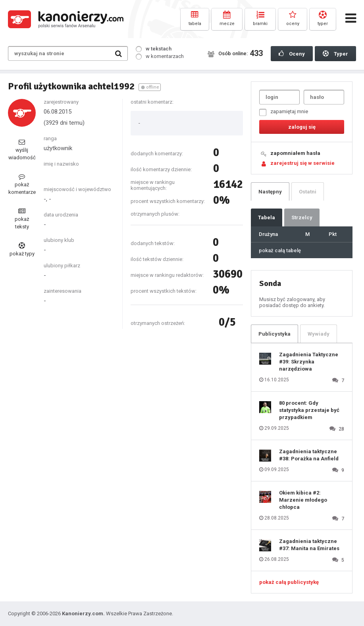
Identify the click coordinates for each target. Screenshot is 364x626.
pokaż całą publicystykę (289, 582)
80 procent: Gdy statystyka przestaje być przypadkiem (309, 410)
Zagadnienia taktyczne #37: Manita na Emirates (309, 545)
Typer (335, 54)
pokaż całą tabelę (280, 250)
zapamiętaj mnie (284, 112)
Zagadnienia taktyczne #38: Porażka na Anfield (309, 455)
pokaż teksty (22, 219)
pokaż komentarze (22, 184)
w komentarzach (160, 56)
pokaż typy (22, 249)
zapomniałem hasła (295, 153)
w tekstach (154, 49)
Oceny (292, 54)
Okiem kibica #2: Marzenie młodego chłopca (303, 500)
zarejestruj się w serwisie (302, 163)
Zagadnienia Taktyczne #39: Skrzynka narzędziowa (309, 362)
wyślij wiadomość (22, 150)
